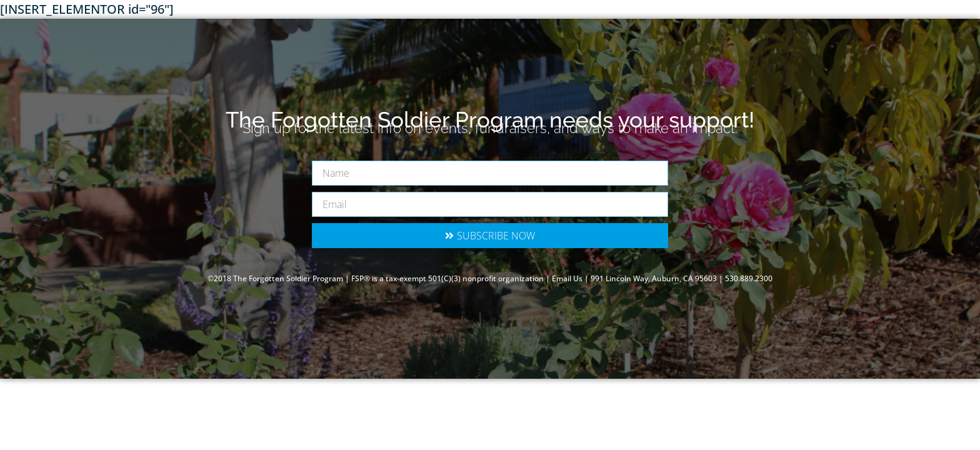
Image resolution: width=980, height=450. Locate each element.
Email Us (567, 278)
